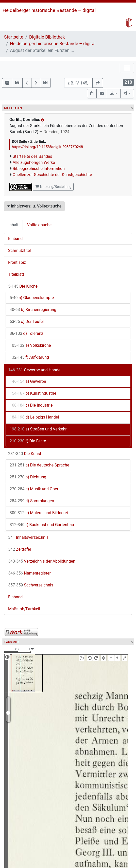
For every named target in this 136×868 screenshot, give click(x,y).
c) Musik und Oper (34, 489)
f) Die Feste (28, 441)
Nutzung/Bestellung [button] (53, 187)
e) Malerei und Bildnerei (39, 513)
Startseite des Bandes (32, 156)
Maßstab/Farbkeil (24, 609)
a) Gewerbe (28, 381)
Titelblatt (16, 274)
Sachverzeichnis (31, 585)
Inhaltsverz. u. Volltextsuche (34, 206)
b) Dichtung (28, 477)
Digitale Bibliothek (47, 37)
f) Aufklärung (29, 357)
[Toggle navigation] (127, 68)
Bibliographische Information (39, 169)
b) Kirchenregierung (33, 310)
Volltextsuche (39, 225)
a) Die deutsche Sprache (39, 465)
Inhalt (13, 225)
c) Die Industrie (31, 405)
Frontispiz (17, 262)
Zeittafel (20, 549)
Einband (15, 239)
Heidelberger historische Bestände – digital (49, 10)
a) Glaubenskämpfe (32, 298)
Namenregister (29, 573)
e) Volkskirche (30, 345)
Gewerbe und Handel (35, 370)
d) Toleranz (26, 333)
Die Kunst (25, 454)
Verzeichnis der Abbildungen (42, 561)
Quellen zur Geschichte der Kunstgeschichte (52, 175)
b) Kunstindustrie (33, 393)
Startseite (14, 37)
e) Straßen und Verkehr (38, 429)
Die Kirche (23, 286)
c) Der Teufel (27, 322)
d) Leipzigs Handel (34, 417)
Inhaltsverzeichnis (28, 537)
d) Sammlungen (32, 501)
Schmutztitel (19, 250)
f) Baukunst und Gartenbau (42, 525)
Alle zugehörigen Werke (34, 162)
